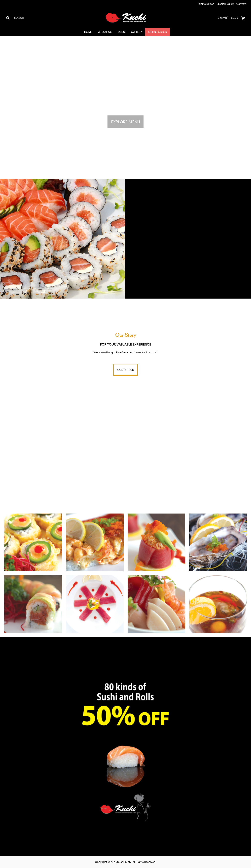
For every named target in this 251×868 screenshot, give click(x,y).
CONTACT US (125, 370)
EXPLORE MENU (125, 122)
